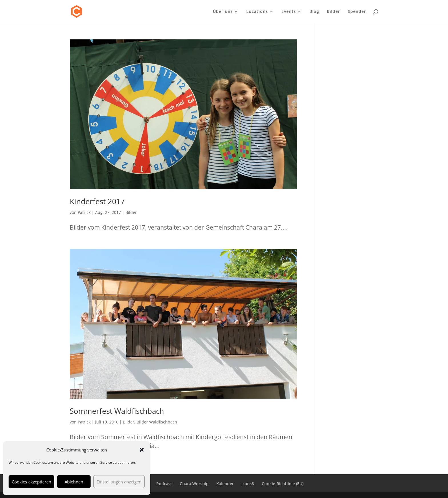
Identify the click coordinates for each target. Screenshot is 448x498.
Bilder (333, 12)
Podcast (164, 484)
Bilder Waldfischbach (157, 422)
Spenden (357, 12)
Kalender (225, 484)
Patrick (84, 212)
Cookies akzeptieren (31, 482)
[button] (142, 450)
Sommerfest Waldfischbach (117, 411)
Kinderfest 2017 (97, 201)
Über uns (223, 12)
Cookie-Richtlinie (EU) (283, 484)
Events (289, 12)
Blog (314, 12)
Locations (257, 12)
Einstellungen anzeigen (119, 482)
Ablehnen (74, 482)
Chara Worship (194, 484)
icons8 (248, 484)
